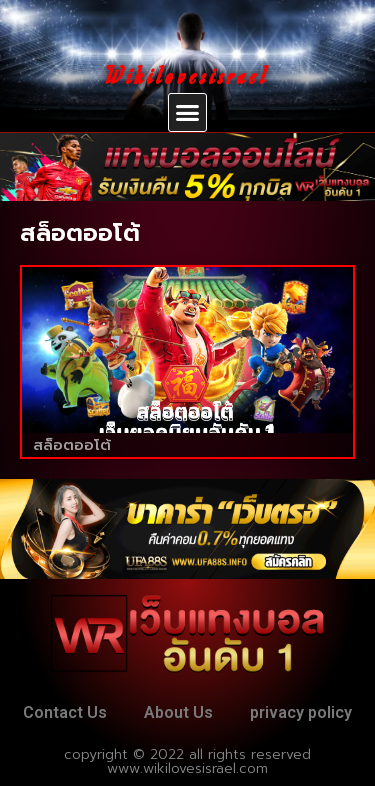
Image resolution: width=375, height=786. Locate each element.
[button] (188, 113)
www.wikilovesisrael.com (187, 768)
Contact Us (65, 712)
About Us (178, 712)
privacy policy (301, 712)
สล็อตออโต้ (72, 445)
